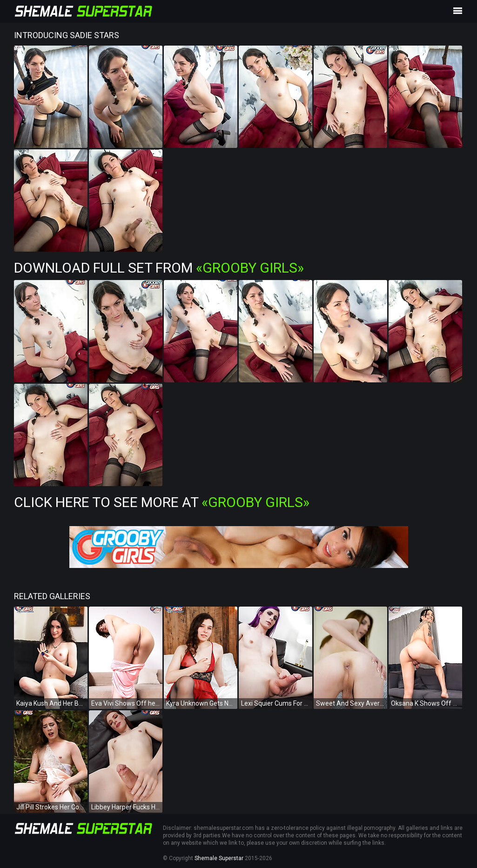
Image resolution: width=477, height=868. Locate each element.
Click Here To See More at (162, 502)
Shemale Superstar (219, 858)
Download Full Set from (159, 268)
